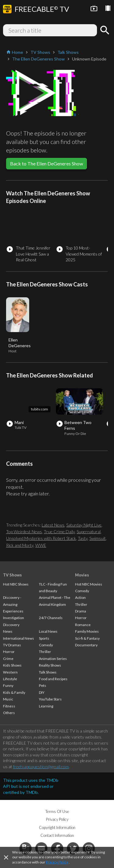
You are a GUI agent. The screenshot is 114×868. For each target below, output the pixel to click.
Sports (44, 638)
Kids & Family (14, 692)
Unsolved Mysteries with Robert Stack (41, 538)
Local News (48, 631)
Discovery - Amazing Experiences (13, 604)
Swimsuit (98, 538)
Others (9, 713)
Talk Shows (48, 672)
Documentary (86, 645)
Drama (81, 611)
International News (19, 638)
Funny (8, 685)
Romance (83, 625)
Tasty (83, 538)
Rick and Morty (20, 545)
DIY (42, 692)
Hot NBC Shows (16, 584)
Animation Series (53, 659)
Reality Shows (50, 665)
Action (80, 597)
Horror (9, 652)
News (8, 631)
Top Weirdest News (24, 532)
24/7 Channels (51, 618)
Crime (8, 659)
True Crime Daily (59, 532)
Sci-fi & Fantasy (87, 638)
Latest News (53, 525)
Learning (46, 706)
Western (10, 672)
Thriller (45, 652)
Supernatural (89, 532)
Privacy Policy (57, 862)
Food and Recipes (53, 679)
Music (8, 699)
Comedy (46, 645)
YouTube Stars (50, 699)
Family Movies (87, 631)
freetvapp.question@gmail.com (41, 767)
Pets (43, 685)
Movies (82, 575)
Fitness (9, 706)
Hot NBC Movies (89, 584)
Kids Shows (12, 665)
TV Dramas (12, 645)
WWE (41, 545)
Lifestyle (10, 679)
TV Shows (12, 575)
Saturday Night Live (84, 525)
